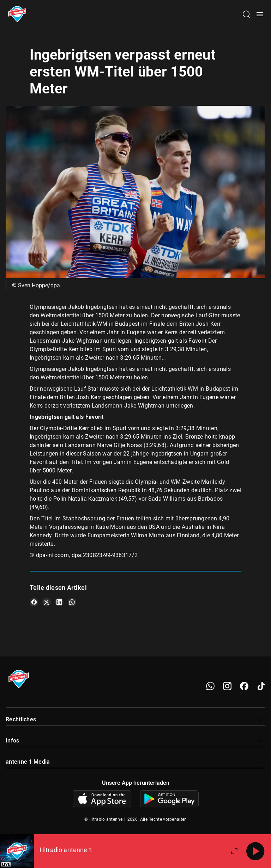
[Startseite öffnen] (17, 14)
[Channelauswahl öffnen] (246, 14)
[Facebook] (244, 686)
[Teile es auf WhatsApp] (72, 602)
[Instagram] (227, 686)
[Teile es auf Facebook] (34, 602)
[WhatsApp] (210, 686)
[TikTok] (261, 686)
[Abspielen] (255, 851)
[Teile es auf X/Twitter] (47, 602)
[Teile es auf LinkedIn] (59, 602)
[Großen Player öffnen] (234, 851)
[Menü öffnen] (260, 14)
